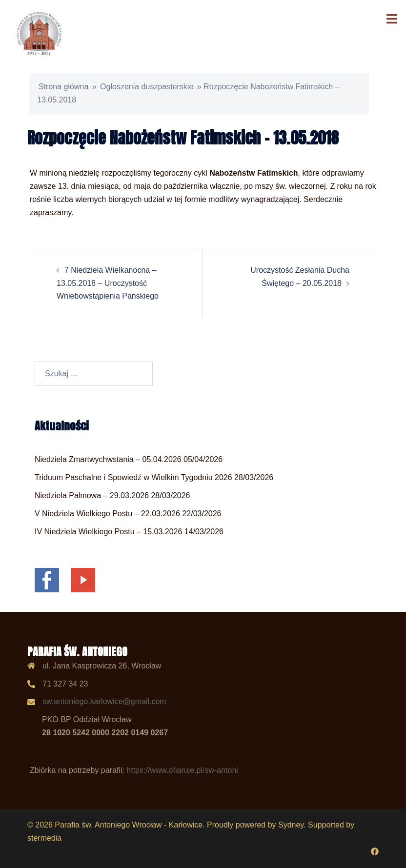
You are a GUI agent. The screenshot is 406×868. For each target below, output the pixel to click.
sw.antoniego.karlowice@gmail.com (104, 701)
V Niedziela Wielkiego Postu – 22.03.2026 (107, 514)
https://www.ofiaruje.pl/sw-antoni (182, 770)
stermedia (44, 838)
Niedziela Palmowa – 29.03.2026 (92, 495)
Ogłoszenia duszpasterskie (147, 87)
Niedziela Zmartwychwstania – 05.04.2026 (108, 459)
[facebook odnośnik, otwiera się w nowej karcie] (375, 851)
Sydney (291, 825)
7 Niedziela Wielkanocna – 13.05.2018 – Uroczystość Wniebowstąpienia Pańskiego (108, 283)
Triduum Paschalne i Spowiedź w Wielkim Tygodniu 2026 (133, 477)
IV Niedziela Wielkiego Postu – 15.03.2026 (108, 532)
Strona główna (63, 87)
